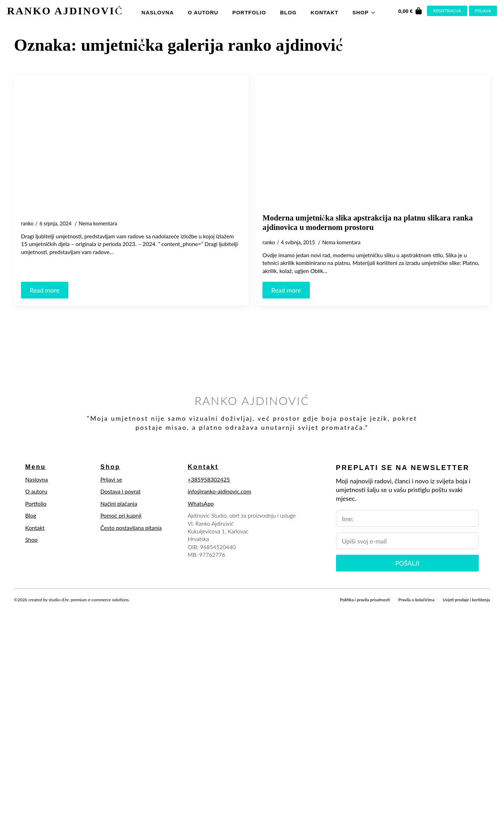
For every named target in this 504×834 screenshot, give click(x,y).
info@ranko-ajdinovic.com (219, 491)
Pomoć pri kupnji (121, 515)
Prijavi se (111, 479)
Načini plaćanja (119, 503)
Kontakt (324, 12)
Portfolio (249, 12)
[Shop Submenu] (375, 11)
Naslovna (157, 12)
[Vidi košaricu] (411, 11)
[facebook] (19, 608)
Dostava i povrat (121, 491)
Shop (361, 12)
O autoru (203, 12)
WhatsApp (201, 503)
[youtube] (66, 608)
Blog (288, 12)
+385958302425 (209, 479)
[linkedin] (55, 608)
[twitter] (31, 608)
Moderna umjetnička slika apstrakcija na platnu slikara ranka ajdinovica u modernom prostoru (368, 223)
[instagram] (43, 608)
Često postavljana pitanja (131, 528)
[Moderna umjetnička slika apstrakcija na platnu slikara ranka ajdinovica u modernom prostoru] (373, 144)
